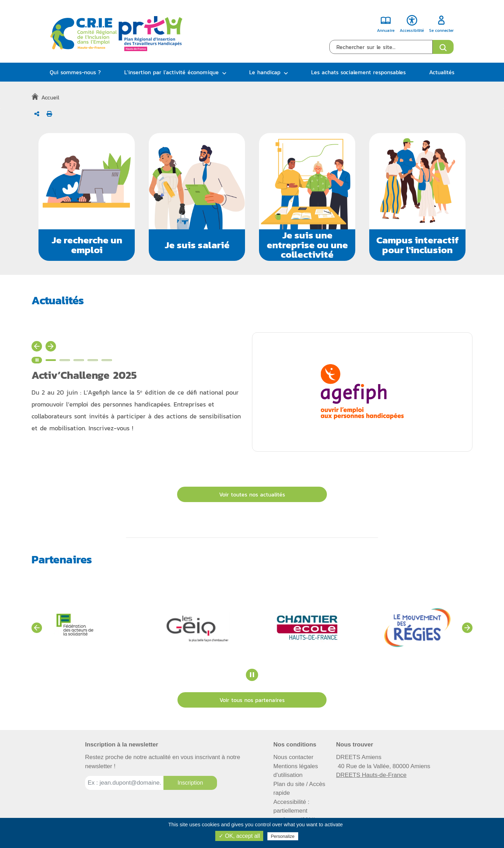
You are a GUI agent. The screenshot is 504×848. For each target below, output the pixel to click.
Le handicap (265, 72)
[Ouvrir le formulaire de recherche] (443, 47)
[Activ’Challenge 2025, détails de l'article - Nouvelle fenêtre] (142, 402)
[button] (87, 197)
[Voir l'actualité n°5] (107, 360)
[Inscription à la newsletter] (190, 783)
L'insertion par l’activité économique (171, 72)
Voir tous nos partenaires (252, 700)
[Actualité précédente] (37, 346)
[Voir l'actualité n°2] (65, 360)
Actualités (442, 72)
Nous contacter (293, 757)
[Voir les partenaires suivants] (467, 628)
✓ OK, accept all (239, 836)
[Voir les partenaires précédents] (37, 628)
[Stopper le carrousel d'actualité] (37, 360)
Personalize (283, 836)
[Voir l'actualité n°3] (79, 360)
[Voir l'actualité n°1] (51, 360)
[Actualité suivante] (51, 346)
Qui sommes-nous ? (75, 72)
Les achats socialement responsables (358, 72)
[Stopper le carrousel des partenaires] (252, 675)
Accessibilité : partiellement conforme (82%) (295, 811)
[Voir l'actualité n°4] (93, 360)
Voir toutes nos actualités (252, 494)
